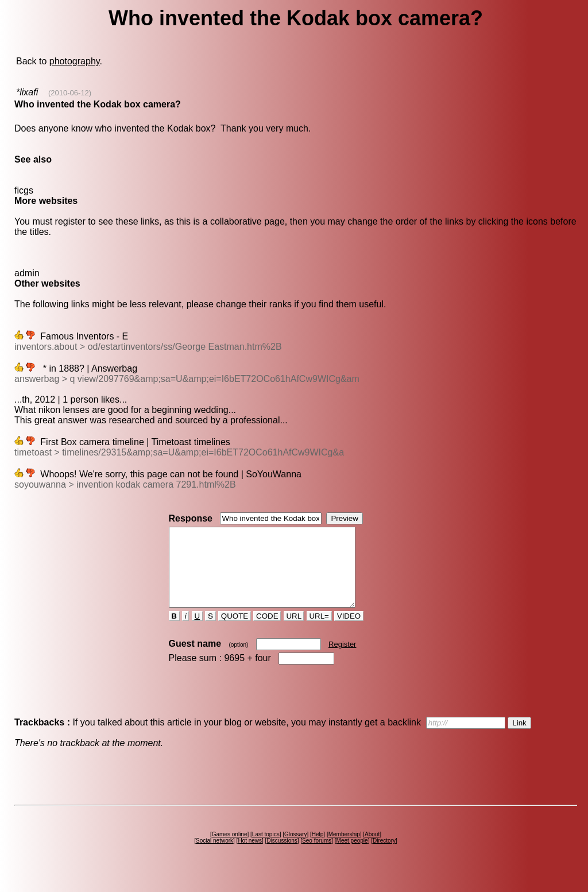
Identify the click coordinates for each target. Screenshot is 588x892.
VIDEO (349, 632)
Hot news (250, 856)
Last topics (266, 850)
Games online (230, 850)
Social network (214, 856)
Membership (344, 850)
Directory (384, 856)
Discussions (282, 856)
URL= (319, 632)
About (372, 850)
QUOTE (235, 632)
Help (318, 850)
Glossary (295, 850)
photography (75, 61)
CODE (267, 632)
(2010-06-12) (70, 93)
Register (342, 660)
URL (294, 632)
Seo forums (317, 856)
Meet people (352, 856)
